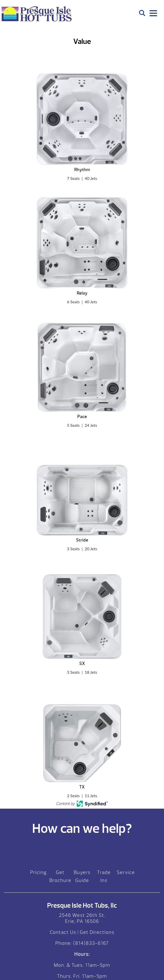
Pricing (38, 872)
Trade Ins (104, 876)
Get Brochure (60, 876)
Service (126, 872)
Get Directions (97, 932)
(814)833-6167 (90, 943)
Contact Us (63, 932)
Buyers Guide (82, 876)
